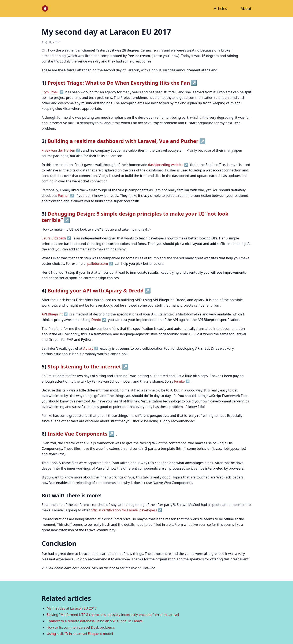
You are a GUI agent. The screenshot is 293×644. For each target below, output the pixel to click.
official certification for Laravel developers (124, 510)
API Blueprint (52, 314)
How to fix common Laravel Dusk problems (81, 627)
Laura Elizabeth (54, 238)
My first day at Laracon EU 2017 (72, 608)
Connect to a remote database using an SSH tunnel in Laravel (95, 621)
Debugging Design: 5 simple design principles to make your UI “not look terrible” (135, 217)
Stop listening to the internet (84, 366)
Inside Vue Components (77, 434)
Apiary (88, 348)
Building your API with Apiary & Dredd (96, 290)
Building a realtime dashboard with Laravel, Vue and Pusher (123, 141)
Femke (179, 381)
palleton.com (98, 264)
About (246, 8)
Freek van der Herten (58, 150)
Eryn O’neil (50, 92)
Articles (220, 8)
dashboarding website (166, 165)
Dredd (96, 320)
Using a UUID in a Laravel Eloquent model (80, 634)
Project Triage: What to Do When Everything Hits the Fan (119, 83)
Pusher (63, 196)
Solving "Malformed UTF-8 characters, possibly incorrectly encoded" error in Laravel (113, 615)
